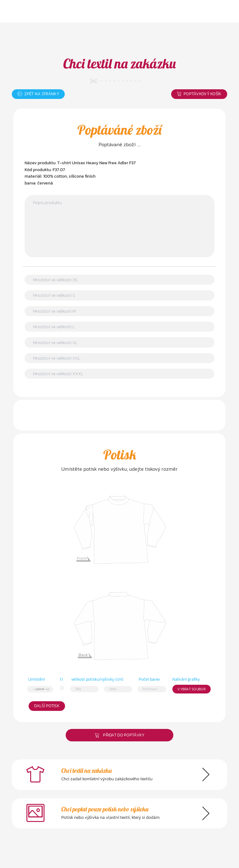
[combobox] (40, 689)
